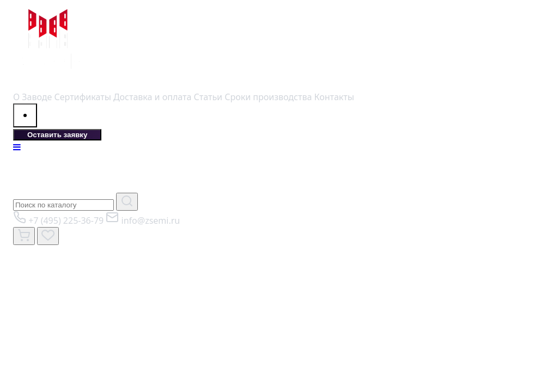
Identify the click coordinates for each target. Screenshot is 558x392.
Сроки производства (268, 97)
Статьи (208, 97)
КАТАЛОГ (67, 173)
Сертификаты (83, 97)
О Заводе (32, 97)
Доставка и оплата (152, 97)
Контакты (334, 97)
